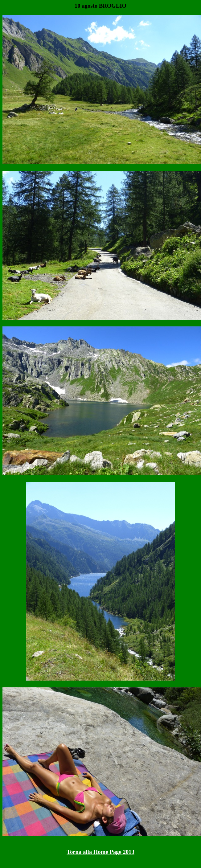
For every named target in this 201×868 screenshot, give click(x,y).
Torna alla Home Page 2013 (100, 852)
